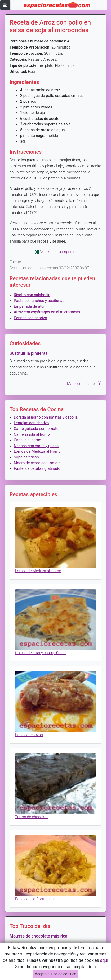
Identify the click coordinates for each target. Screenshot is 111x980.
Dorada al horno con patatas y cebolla (46, 417)
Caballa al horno (28, 440)
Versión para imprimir (56, 252)
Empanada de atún (30, 307)
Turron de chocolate (32, 817)
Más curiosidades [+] (84, 384)
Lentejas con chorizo (31, 423)
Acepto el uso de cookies (56, 974)
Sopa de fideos (26, 457)
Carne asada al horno (32, 435)
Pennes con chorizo (30, 318)
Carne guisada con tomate (36, 429)
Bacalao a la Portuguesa (35, 899)
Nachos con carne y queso (36, 446)
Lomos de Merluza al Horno (37, 451)
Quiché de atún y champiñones (41, 653)
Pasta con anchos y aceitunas (39, 301)
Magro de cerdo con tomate (37, 463)
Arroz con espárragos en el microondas (47, 312)
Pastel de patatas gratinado (37, 469)
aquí (104, 960)
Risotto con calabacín (32, 295)
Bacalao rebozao (29, 735)
